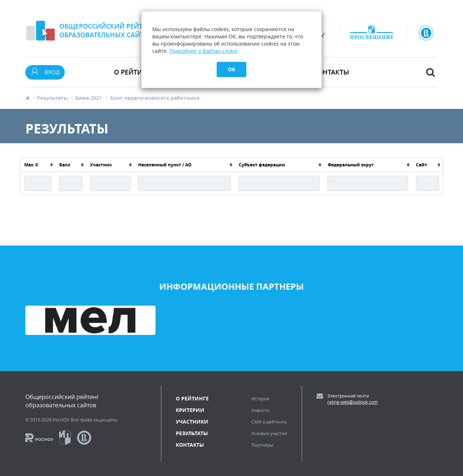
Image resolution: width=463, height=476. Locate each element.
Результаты (52, 98)
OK (231, 69)
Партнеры (262, 445)
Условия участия (269, 433)
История (260, 399)
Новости (260, 410)
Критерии (190, 410)
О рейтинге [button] (134, 72)
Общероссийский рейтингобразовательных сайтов (108, 30)
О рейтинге (192, 398)
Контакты (331, 72)
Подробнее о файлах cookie (203, 51)
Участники (192, 422)
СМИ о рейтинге (269, 422)
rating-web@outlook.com (352, 402)
